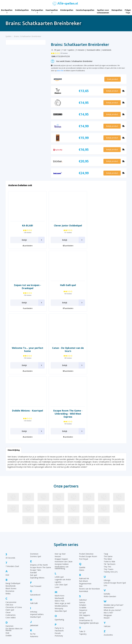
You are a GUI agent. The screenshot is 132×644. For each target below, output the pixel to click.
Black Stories (11, 529)
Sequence (83, 550)
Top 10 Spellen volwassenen (111, 620)
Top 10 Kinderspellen (108, 604)
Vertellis (107, 534)
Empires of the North (39, 505)
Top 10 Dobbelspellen (108, 607)
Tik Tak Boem (110, 504)
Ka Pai (33, 574)
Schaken (83, 545)
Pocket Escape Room (88, 497)
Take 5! (82, 572)
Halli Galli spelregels (76, 610)
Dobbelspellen (22, 10)
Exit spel (34, 515)
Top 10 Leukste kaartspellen (111, 610)
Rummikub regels (75, 601)
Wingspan (108, 555)
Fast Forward (36, 527)
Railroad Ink (84, 519)
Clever (8, 553)
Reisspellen (117, 10)
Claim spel (10, 550)
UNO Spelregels (74, 604)
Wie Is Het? (108, 553)
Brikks (8, 534)
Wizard (107, 558)
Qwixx (82, 510)
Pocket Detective (86, 494)
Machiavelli (59, 539)
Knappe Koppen (61, 499)
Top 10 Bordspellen (107, 598)
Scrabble (83, 548)
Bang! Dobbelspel (13, 524)
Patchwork (59, 571)
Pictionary (59, 576)
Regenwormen (85, 524)
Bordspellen (42, 598)
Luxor (57, 528)
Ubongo (107, 521)
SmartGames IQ (86, 561)
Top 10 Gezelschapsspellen (111, 601)
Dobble (9, 576)
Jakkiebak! (34, 566)
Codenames (11, 555)
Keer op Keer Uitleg (76, 626)
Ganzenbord (35, 535)
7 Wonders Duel (12, 507)
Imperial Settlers (37, 555)
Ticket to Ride (109, 502)
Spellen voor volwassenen (103, 11)
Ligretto (58, 522)
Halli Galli (34, 544)
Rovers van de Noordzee (89, 529)
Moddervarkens (61, 546)
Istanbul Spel (35, 557)
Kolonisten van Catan (64, 502)
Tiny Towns (109, 509)
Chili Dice (9, 545)
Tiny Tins (107, 507)
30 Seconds (10, 498)
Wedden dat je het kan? (113, 545)
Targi (106, 494)
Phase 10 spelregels (76, 630)
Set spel (82, 553)
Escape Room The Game (41, 508)
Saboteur (83, 540)
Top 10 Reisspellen (107, 617)
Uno (105, 526)
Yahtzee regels (74, 614)
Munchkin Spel (61, 551)
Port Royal (83, 499)
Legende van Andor (63, 520)
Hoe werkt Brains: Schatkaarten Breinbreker (72, 61)
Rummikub (84, 532)
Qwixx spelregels (75, 620)
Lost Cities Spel (61, 525)
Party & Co (59, 568)
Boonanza (10, 531)
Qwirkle (82, 508)
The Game (108, 497)
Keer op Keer (60, 494)
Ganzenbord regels (76, 607)
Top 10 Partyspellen (107, 614)
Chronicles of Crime (14, 548)
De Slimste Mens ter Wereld (14, 570)
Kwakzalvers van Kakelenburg (62, 508)
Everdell (33, 513)
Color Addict (11, 558)
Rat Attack (83, 521)
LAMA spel (59, 517)
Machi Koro (60, 536)
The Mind (108, 499)
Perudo (58, 574)
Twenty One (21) (111, 512)
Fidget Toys (42, 623)
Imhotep (34, 552)
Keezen (58, 497)
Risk (81, 527)
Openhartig (59, 560)
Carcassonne (11, 542)
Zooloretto (108, 575)
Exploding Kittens (37, 518)
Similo (82, 558)
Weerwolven (109, 548)
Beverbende (11, 526)
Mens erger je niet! (62, 544)
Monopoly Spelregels (77, 623)
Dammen (9, 566)
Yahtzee (107, 567)
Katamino (34, 577)
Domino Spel (36, 497)
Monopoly (59, 549)
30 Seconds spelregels (77, 598)
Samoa (82, 543)
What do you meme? (112, 550)
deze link (60, 71)
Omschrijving (14, 390)
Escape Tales (36, 510)
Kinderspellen (67, 10)
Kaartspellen (52, 11)
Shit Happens (85, 555)
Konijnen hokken (62, 504)
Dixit (7, 573)
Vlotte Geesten (110, 537)
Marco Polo (60, 541)
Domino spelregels (76, 617)
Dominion (34, 494)
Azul (7, 515)
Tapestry (83, 574)
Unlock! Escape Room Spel (115, 523)
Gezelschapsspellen (85, 10)
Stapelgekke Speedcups (89, 563)
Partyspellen (37, 11)
